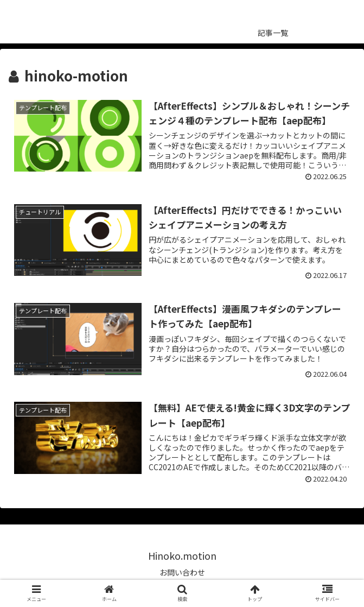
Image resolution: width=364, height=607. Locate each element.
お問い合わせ (182, 572)
